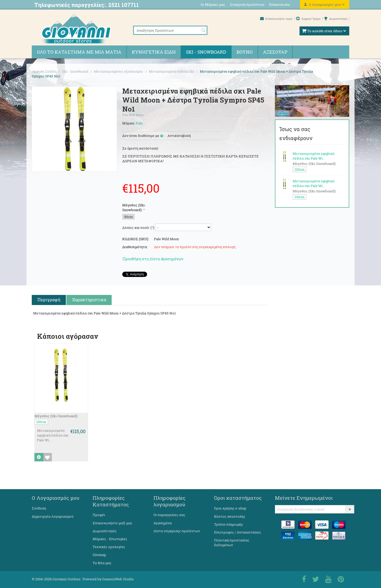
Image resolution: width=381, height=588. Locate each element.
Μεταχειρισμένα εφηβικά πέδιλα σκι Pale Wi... (53, 435)
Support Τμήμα (309, 19)
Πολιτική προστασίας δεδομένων (232, 543)
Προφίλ (99, 515)
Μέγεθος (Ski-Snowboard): (134, 207)
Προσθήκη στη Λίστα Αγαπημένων (153, 259)
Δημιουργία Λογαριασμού (53, 516)
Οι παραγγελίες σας (169, 515)
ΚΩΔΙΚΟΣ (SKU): (136, 239)
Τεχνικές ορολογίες (109, 547)
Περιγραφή (49, 300)
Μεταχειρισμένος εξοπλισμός (119, 71)
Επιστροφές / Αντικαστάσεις (238, 532)
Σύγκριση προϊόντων (247, 4)
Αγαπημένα (163, 523)
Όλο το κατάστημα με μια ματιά (79, 52)
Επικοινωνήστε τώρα (277, 19)
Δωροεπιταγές (336, 19)
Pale (139, 123)
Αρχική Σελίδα (44, 71)
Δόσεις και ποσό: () (138, 228)
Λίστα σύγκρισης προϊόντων (177, 531)
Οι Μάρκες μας (213, 4)
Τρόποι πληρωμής (229, 524)
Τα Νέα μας (102, 563)
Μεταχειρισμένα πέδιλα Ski (171, 71)
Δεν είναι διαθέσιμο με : (144, 136)
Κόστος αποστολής (230, 516)
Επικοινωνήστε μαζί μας (112, 523)
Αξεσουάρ (275, 52)
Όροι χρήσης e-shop (230, 508)
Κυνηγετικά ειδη (154, 52)
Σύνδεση (39, 508)
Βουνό (245, 52)
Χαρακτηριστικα (89, 300)
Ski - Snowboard (206, 52)
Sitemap (99, 555)
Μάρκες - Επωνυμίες (110, 539)
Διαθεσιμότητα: (135, 247)
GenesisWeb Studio (118, 579)
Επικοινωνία (279, 4)
